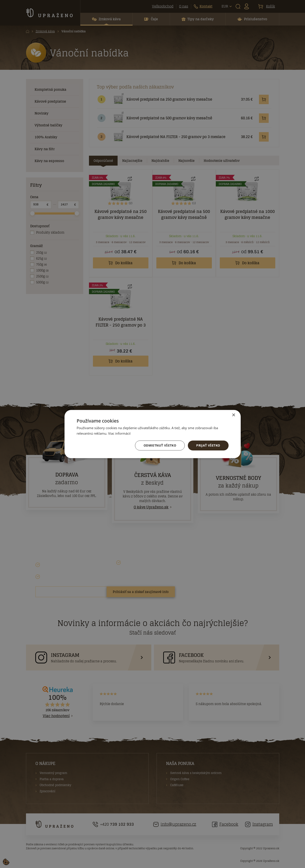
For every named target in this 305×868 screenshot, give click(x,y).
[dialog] (152, 434)
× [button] (234, 415)
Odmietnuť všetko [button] (160, 445)
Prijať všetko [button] (208, 445)
